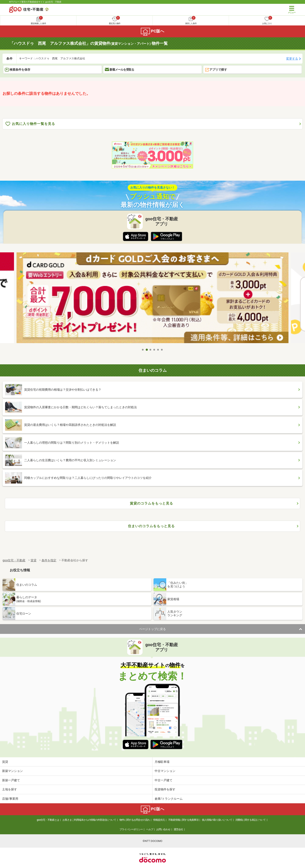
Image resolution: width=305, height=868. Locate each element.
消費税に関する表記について (250, 820)
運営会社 (178, 829)
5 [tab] (158, 350)
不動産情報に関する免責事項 (183, 820)
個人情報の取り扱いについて (217, 820)
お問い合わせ (163, 829)
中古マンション (165, 771)
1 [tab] (143, 350)
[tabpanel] (152, 299)
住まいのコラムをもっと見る (151, 526)
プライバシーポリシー (131, 829)
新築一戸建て (11, 780)
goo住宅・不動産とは (48, 820)
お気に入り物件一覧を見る (30, 124)
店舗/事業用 (10, 799)
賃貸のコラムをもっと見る (151, 503)
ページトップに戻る (152, 629)
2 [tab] (147, 350)
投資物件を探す (165, 789)
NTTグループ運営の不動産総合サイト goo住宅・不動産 (35, 2)
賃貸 (5, 762)
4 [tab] (154, 350)
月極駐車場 (162, 762)
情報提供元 (159, 820)
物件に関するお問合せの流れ (135, 820)
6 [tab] (162, 350)
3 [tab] (151, 350)
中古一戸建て (164, 780)
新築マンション (12, 771)
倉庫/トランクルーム (169, 799)
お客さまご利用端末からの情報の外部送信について (89, 820)
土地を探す (10, 789)
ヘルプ (150, 829)
